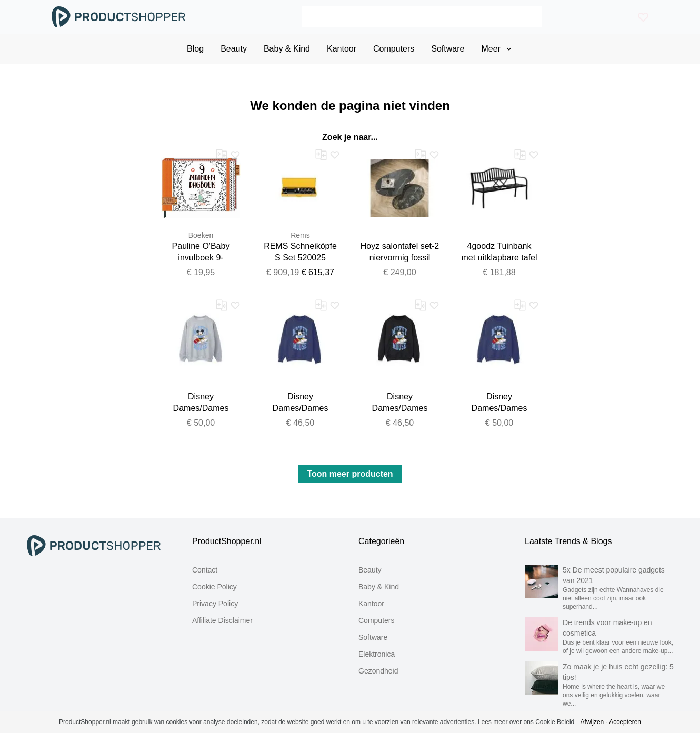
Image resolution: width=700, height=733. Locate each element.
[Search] (422, 17)
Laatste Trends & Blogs (568, 541)
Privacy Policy (215, 604)
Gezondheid (378, 671)
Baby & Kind (379, 587)
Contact (205, 570)
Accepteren (625, 722)
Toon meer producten (350, 474)
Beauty (370, 570)
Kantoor (371, 604)
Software (373, 637)
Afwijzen (592, 722)
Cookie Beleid (556, 722)
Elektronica (377, 654)
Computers (376, 620)
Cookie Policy (214, 587)
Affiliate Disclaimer (222, 620)
